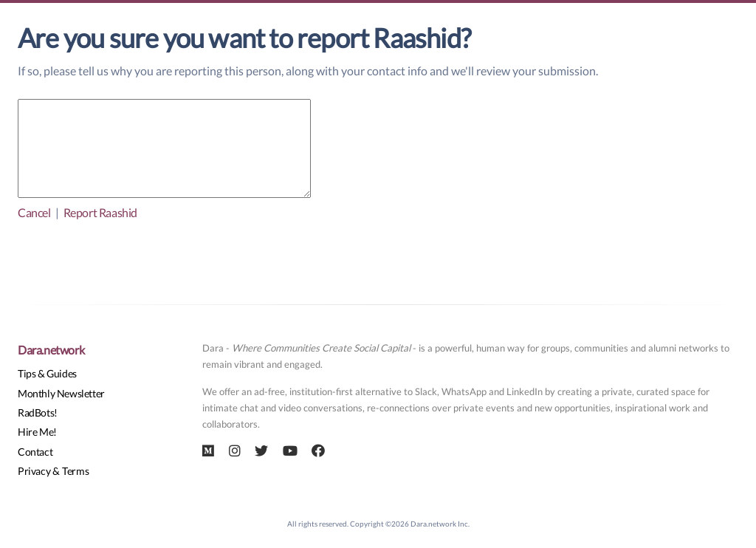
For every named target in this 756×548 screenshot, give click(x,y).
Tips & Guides (47, 373)
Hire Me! (37, 432)
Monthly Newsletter (61, 393)
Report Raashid (100, 212)
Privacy (34, 471)
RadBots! (38, 412)
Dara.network (51, 350)
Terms (75, 471)
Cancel (34, 212)
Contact (35, 452)
